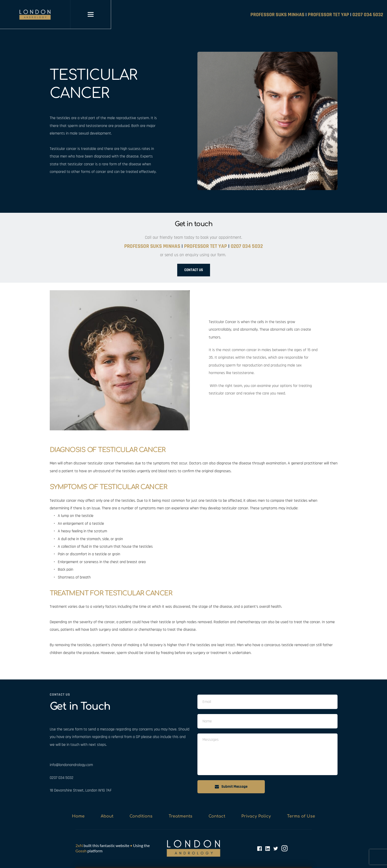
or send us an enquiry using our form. (194, 255)
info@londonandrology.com (71, 765)
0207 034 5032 (62, 778)
